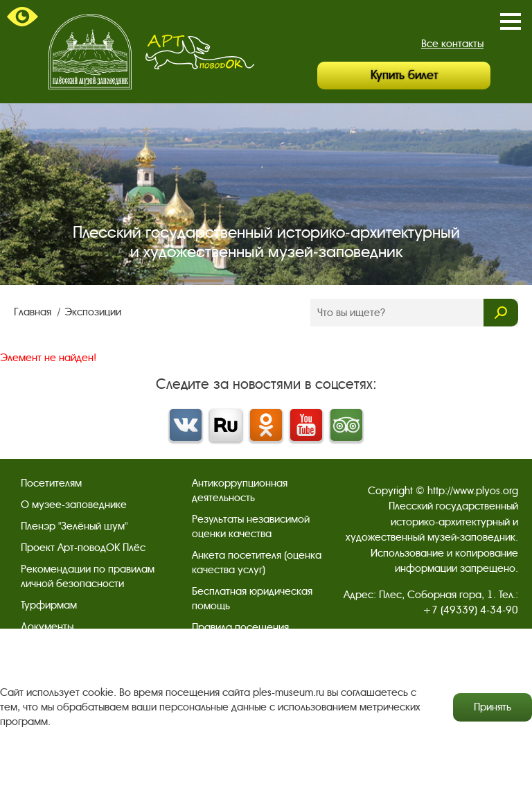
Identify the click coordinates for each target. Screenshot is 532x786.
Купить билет (404, 75)
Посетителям (51, 483)
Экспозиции (93, 312)
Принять (493, 707)
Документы (47, 627)
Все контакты (452, 44)
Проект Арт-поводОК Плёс (83, 548)
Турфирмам (49, 605)
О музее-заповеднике (74, 505)
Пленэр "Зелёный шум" (74, 526)
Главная (34, 312)
